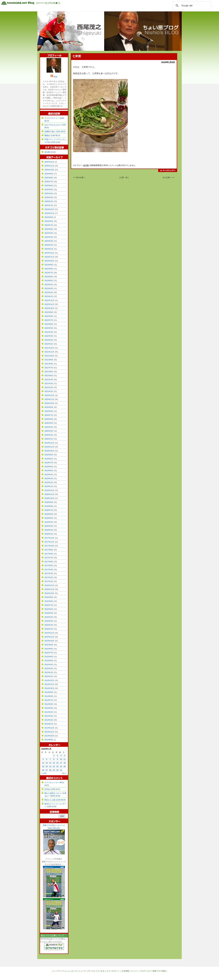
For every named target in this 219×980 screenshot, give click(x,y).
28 (50, 770)
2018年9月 (49, 502)
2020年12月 (49, 395)
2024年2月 (49, 245)
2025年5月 (49, 190)
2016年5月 (49, 613)
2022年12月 (49, 300)
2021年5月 (49, 376)
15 (54, 763)
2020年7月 (49, 415)
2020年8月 (49, 411)
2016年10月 (49, 593)
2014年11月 (49, 684)
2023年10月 (49, 261)
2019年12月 (49, 443)
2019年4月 (49, 475)
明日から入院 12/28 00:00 (55, 800)
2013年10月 (49, 736)
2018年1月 (49, 534)
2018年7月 (49, 510)
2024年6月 (49, 229)
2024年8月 (49, 221)
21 (50, 767)
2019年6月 (49, 467)
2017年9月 (49, 550)
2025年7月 (49, 182)
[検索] (191, 6)
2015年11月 (49, 637)
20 (47, 767)
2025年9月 (49, 174)
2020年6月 (49, 419)
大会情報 (125, 971)
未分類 (86, 165)
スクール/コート (113, 971)
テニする (101, 971)
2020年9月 (49, 407)
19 (43, 767)
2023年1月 (49, 296)
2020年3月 (49, 431)
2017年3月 (49, 574)
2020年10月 (49, 403)
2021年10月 (49, 356)
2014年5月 (49, 708)
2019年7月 (49, 463)
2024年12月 (49, 209)
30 (57, 770)
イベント (134, 971)
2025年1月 (49, 205)
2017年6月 (49, 562)
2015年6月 (49, 657)
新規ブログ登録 (159, 971)
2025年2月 (49, 201)
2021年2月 (49, 387)
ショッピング (71, 971)
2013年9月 (49, 740)
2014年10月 (49, 688)
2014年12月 (49, 680)
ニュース (82, 971)
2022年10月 (49, 308)
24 (61, 767)
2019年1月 (49, 486)
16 (57, 763)
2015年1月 (49, 676)
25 (65, 767)
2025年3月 (49, 197)
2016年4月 (49, 617)
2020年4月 (49, 427)
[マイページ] (42, 3)
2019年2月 (49, 482)
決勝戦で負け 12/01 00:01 (55, 132)
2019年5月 (49, 471)
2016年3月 (49, 621)
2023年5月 (49, 281)
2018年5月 (49, 518)
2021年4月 (49, 380)
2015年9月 (49, 645)
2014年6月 (49, 704)
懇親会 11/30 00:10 (52, 135)
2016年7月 (49, 605)
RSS (55, 77)
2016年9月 (49, 597)
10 (61, 759)
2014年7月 (49, 700)
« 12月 (44, 773)
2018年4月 (49, 522)
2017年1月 (49, 581)
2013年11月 (49, 732)
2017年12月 (49, 538)
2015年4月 (49, 665)
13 (47, 763)
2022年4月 (49, 332)
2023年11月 (49, 257)
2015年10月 (49, 641)
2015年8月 (49, 649)
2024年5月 (49, 233)
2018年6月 (49, 514)
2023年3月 (49, 289)
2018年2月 (49, 530)
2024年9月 (49, 217)
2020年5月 (49, 423)
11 (65, 759)
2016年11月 (49, 589)
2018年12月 (49, 490)
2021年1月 (49, 391)
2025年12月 (49, 162)
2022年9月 (49, 312)
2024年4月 (49, 237)
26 (43, 770)
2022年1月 (49, 344)
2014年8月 (49, 696)
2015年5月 (49, 661)
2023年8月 (49, 269)
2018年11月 (49, 494)
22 (54, 767)
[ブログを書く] (54, 3)
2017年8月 (49, 554)
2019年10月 (49, 451)
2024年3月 (49, 241)
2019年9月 (49, 455)
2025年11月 (49, 166)
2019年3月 (49, 479)
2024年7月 (49, 225)
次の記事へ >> (168, 178)
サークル (92, 971)
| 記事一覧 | (124, 178)
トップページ (59, 971)
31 (61, 770)
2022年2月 (49, 340)
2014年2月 (49, 720)
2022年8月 (49, 316)
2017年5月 (49, 566)
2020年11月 (49, 399)
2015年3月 (49, 669)
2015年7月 (49, 653)
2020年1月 (49, 439)
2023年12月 (49, 253)
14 (50, 763)
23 (57, 767)
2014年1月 (49, 724)
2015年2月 (49, 672)
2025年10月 (49, 170)
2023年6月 (49, 277)
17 (61, 763)
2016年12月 (49, 585)
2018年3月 (49, 526)
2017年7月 (49, 558)
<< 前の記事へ (79, 178)
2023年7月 (49, 273)
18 (65, 763)
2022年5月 (49, 328)
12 (43, 763)
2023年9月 (49, 265)
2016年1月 (49, 629)
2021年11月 (49, 352)
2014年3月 (49, 716)
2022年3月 (49, 336)
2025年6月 (49, 186)
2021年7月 (49, 368)
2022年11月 (49, 304)
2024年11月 (49, 213)
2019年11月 (49, 447)
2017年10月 (49, 546)
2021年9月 (49, 360)
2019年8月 (49, 459)
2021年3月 (49, 384)
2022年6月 (49, 324)
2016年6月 (49, 609)
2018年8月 (49, 506)
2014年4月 (49, 712)
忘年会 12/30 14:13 (52, 789)
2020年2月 (49, 435)
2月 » (64, 773)
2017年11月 (49, 542)
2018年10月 (49, 498)
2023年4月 (49, 285)
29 (54, 770)
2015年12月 (49, 633)
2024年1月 (49, 249)
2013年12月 (49, 728)
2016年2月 (49, 625)
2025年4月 (49, 194)
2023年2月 (49, 292)
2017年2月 (49, 577)
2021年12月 (49, 348)
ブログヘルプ (146, 971)
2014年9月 (49, 692)
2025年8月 (49, 178)
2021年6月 (49, 372)
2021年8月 (49, 364)
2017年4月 (49, 570)
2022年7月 (49, 320)
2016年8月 (49, 601)
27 (47, 770)
